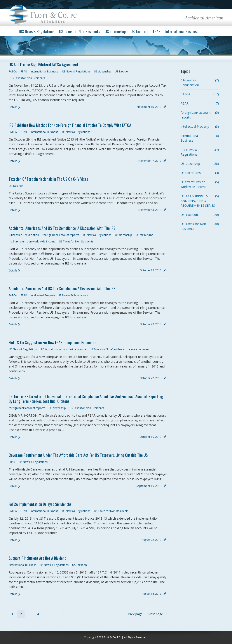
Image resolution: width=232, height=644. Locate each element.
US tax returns (144, 235)
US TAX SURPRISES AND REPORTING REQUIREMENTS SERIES (198, 201)
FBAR (24, 71)
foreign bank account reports (61, 235)
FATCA (13, 71)
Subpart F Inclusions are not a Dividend (38, 558)
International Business (44, 71)
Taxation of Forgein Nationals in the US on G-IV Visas (48, 179)
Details (13, 107)
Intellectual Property (43, 295)
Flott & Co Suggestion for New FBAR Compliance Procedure (53, 342)
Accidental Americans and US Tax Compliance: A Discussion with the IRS (62, 228)
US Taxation (122, 71)
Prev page (135, 614)
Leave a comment (139, 349)
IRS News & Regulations (76, 71)
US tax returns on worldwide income (33, 241)
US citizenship (103, 71)
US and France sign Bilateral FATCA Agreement (44, 65)
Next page (156, 614)
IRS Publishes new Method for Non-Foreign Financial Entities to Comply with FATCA (70, 125)
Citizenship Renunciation (24, 235)
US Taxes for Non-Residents (28, 78)
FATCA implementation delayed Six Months (40, 504)
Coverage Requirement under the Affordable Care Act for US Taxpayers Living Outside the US (78, 455)
